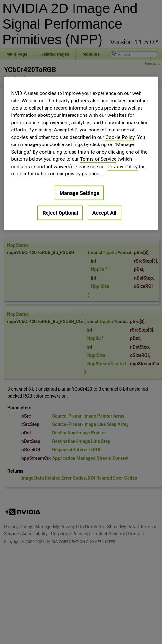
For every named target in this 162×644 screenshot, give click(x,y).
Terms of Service (98, 159)
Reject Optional (60, 213)
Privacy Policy (122, 166)
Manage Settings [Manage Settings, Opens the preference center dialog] (79, 193)
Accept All (104, 213)
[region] (81, 153)
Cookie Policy (120, 137)
